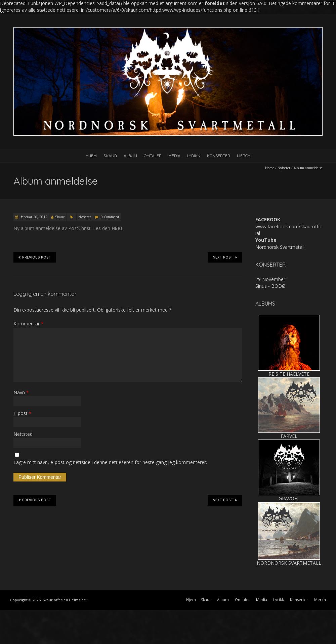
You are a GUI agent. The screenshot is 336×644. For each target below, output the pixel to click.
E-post (22, 413)
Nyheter (284, 168)
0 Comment (110, 217)
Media (174, 156)
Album (130, 156)
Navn (21, 392)
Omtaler (153, 156)
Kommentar (28, 324)
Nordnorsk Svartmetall (280, 247)
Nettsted (23, 434)
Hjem (91, 156)
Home (270, 168)
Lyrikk (194, 156)
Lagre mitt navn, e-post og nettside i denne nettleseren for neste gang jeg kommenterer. (110, 462)
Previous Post (35, 257)
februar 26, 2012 (34, 217)
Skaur (110, 156)
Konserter (219, 156)
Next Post (225, 257)
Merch (244, 156)
